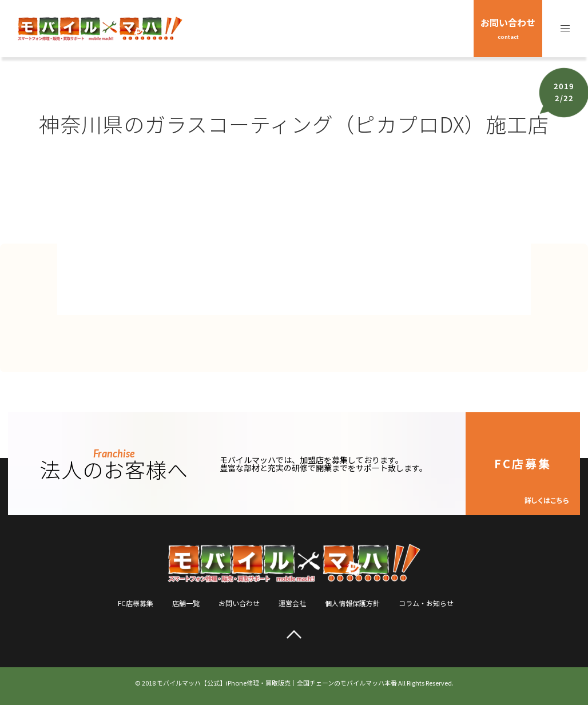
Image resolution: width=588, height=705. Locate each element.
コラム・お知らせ (426, 603)
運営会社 (292, 603)
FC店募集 (531, 480)
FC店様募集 (136, 603)
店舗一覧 (186, 603)
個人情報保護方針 (352, 603)
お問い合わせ (508, 28)
